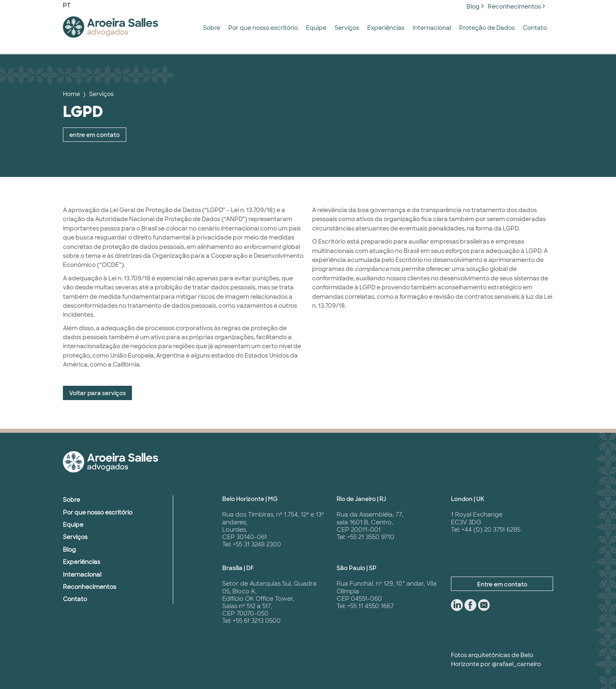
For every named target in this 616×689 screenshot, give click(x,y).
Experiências (386, 28)
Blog (473, 7)
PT (67, 5)
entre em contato (95, 135)
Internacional (432, 28)
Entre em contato (502, 584)
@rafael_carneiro (516, 664)
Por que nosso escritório (263, 28)
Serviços (347, 28)
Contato (535, 28)
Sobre (212, 28)
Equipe (316, 28)
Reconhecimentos (514, 7)
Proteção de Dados (487, 28)
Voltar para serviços (97, 393)
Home (71, 94)
